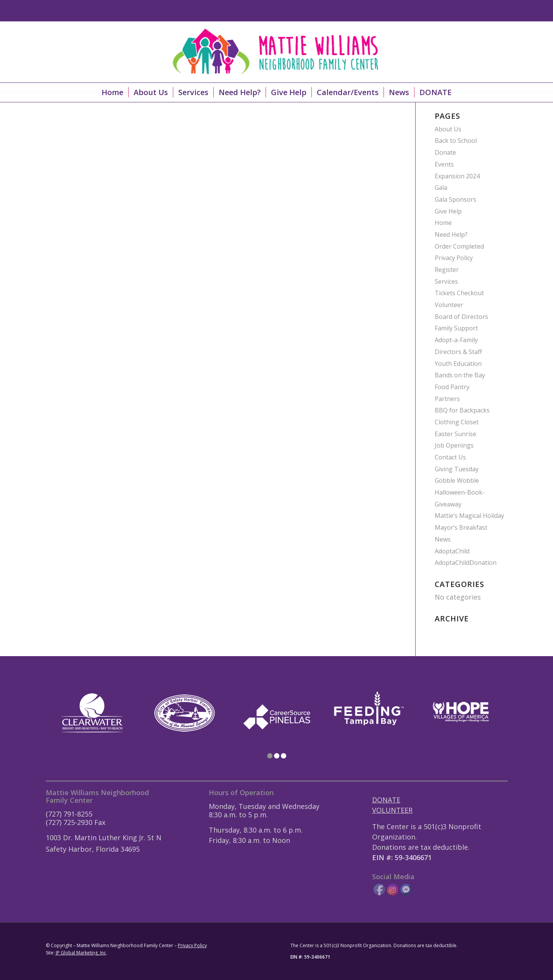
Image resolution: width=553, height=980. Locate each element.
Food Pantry (452, 387)
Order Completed (459, 246)
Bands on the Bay (460, 375)
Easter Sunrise (455, 434)
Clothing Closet (457, 422)
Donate (445, 152)
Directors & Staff (458, 352)
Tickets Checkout (459, 293)
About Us (448, 129)
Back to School (456, 141)
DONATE (386, 800)
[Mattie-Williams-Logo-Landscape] (276, 52)
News (443, 539)
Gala (441, 188)
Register (447, 270)
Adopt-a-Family (456, 340)
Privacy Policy (454, 258)
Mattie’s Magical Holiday (469, 516)
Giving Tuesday (457, 469)
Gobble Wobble (457, 480)
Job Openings (454, 445)
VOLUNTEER (392, 810)
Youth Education (458, 364)
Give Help (448, 211)
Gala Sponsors (455, 199)
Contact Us (450, 457)
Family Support (456, 328)
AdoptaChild (452, 551)
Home (443, 223)
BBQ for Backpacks (462, 410)
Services (446, 281)
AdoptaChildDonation (466, 563)
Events (444, 164)
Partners (447, 399)
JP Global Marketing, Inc (81, 953)
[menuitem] (112, 92)
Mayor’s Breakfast (461, 527)
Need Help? (451, 234)
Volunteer (449, 305)
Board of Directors (461, 317)
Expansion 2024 (457, 176)
